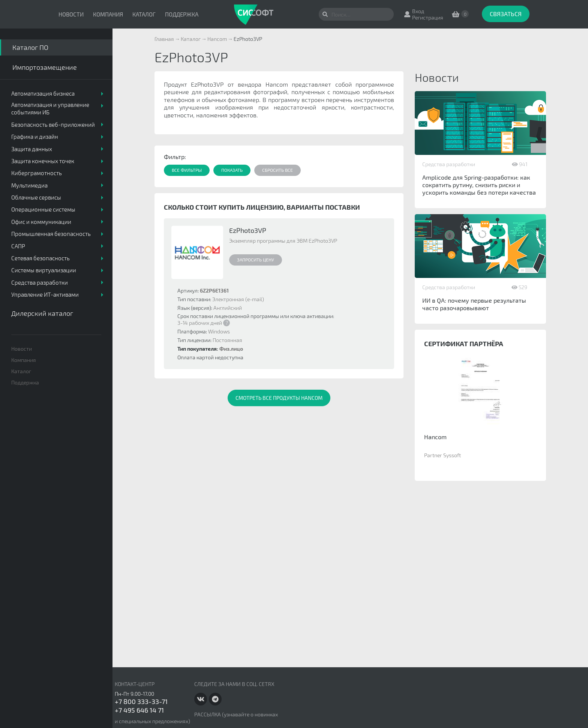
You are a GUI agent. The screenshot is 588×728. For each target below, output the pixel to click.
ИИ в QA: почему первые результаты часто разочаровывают (474, 304)
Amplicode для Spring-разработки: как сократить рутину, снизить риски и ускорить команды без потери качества (479, 185)
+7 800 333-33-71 (141, 701)
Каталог (144, 14)
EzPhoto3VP (248, 230)
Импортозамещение (45, 67)
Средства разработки (449, 164)
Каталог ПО (30, 47)
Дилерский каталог (42, 313)
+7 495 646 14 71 (139, 710)
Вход (418, 11)
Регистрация (428, 17)
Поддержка (182, 14)
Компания (108, 14)
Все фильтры (187, 170)
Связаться (506, 14)
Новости (71, 14)
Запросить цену (256, 260)
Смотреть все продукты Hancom (279, 398)
